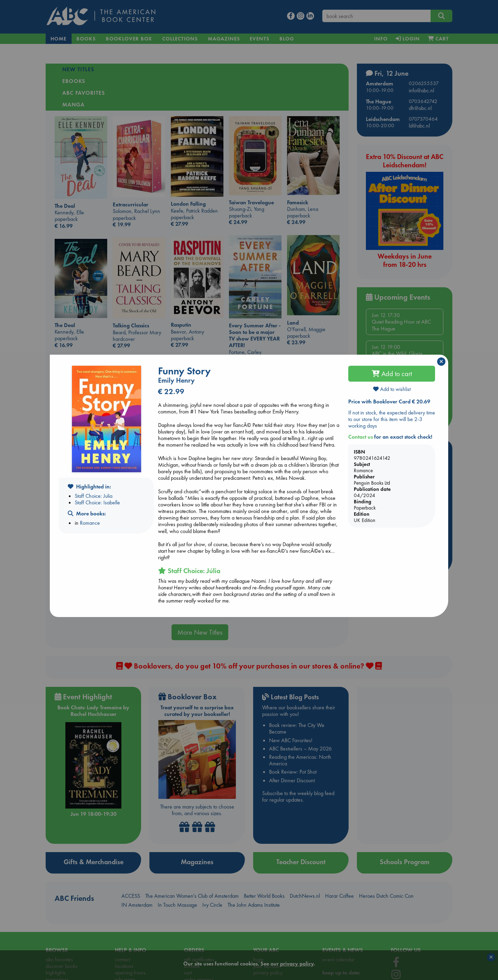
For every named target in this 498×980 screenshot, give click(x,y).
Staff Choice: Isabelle (97, 502)
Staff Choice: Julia (94, 496)
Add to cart (392, 374)
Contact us (361, 437)
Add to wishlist (392, 389)
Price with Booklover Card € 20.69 (389, 402)
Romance (90, 523)
